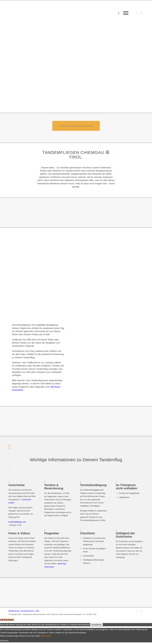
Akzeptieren (96, 625)
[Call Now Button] (7, 620)
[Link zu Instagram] (137, 13)
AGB (37, 611)
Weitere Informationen (80, 625)
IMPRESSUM (14, 611)
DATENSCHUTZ (27, 611)
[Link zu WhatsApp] (141, 13)
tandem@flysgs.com (17, 522)
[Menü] (125, 13)
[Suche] (119, 13)
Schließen (4, 641)
